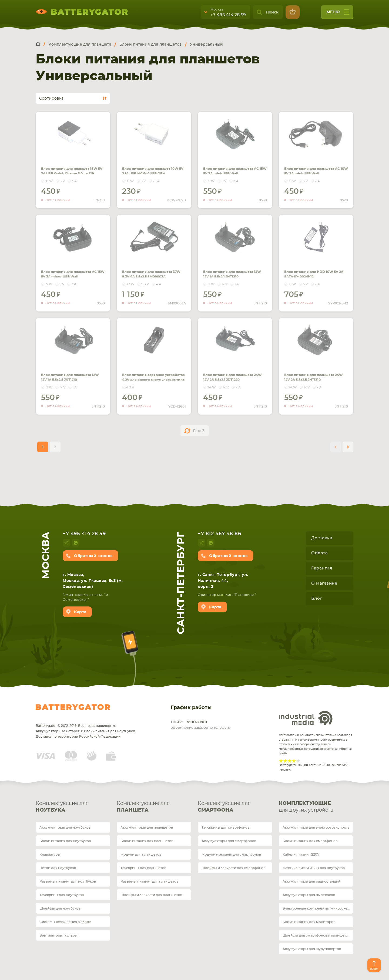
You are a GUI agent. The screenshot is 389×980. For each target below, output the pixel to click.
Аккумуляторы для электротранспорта (316, 828)
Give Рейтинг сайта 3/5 (290, 761)
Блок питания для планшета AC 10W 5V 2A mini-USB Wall (313, 165)
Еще (199, 431)
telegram (66, 543)
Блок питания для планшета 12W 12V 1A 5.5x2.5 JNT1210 (66, 371)
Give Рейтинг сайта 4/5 (294, 761)
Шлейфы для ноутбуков (60, 908)
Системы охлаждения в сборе (65, 922)
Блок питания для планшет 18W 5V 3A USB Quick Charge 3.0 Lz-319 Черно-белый (70, 168)
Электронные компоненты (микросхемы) (318, 908)
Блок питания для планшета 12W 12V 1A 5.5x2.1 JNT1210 (228, 268)
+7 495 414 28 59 (228, 15)
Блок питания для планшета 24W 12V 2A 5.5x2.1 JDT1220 (229, 371)
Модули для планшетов (141, 854)
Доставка (322, 538)
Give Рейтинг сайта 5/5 (298, 761)
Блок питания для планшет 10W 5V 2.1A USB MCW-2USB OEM (152, 165)
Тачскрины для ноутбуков (62, 895)
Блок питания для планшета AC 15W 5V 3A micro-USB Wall (69, 268)
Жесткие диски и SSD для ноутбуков (314, 868)
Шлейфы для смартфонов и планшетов (316, 935)
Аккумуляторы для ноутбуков (65, 828)
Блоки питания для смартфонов (310, 841)
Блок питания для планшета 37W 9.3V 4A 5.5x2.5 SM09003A (149, 268)
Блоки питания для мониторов (309, 922)
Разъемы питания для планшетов (149, 881)
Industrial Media (306, 718)
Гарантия (322, 568)
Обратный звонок (93, 556)
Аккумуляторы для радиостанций (311, 881)
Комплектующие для (73, 807)
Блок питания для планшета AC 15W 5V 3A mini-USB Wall (232, 165)
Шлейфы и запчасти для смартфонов (233, 868)
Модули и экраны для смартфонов (231, 854)
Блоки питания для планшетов (147, 841)
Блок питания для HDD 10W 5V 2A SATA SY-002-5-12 (314, 268)
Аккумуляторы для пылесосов (309, 895)
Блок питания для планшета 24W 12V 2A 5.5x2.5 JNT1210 (310, 371)
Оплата (319, 553)
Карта (80, 612)
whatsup (76, 543)
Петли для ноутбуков (58, 868)
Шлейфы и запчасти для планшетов (151, 895)
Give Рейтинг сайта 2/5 (285, 761)
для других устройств (316, 806)
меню (338, 14)
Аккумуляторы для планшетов (147, 828)
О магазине (324, 583)
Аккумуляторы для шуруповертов (312, 949)
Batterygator (73, 707)
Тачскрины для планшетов (143, 868)
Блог (317, 598)
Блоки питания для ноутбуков (65, 841)
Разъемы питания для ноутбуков (68, 881)
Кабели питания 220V (301, 854)
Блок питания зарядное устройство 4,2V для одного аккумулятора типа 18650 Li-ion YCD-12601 (154, 374)
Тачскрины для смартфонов (225, 828)
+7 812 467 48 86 (219, 534)
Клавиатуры (50, 854)
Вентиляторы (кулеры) (59, 935)
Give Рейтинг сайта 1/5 (281, 761)
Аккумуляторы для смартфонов (229, 841)
